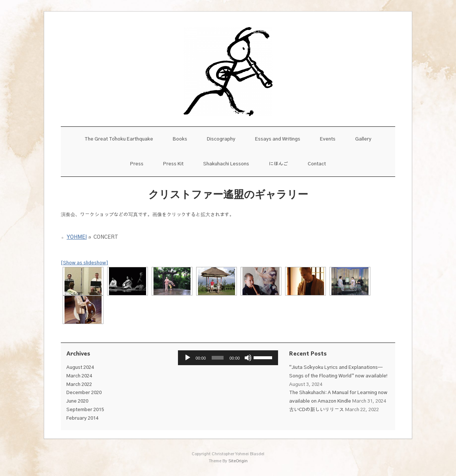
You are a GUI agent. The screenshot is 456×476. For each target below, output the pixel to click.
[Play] (188, 358)
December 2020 (84, 393)
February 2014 (82, 418)
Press (137, 164)
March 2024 (79, 376)
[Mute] (248, 358)
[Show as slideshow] (85, 263)
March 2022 (79, 385)
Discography (221, 139)
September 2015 (85, 410)
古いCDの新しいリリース (317, 410)
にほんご (278, 164)
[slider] (218, 358)
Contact (317, 164)
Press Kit (173, 164)
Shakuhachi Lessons (226, 164)
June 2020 (77, 401)
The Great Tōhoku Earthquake (119, 139)
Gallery (363, 139)
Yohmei (77, 237)
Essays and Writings (278, 139)
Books (180, 139)
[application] (228, 358)
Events (328, 139)
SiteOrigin (238, 461)
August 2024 (80, 368)
